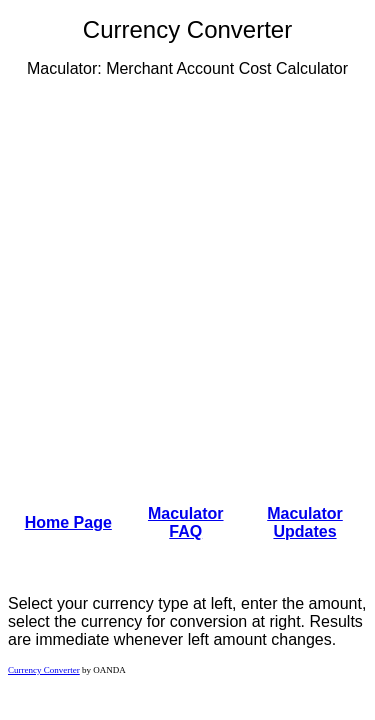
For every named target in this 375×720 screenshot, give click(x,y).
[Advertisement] (187, 281)
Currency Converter (44, 670)
